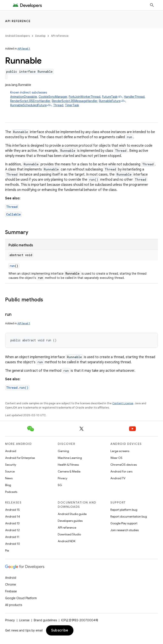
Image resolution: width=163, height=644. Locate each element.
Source (10, 471)
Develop (40, 36)
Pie (7, 550)
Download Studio (69, 534)
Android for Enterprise (20, 458)
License (24, 620)
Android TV (118, 478)
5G (60, 485)
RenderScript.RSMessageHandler (74, 101)
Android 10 (13, 544)
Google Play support (124, 523)
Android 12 (12, 530)
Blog (8, 485)
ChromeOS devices (124, 465)
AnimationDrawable (24, 97)
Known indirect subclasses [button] (84, 99)
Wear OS (116, 458)
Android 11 (12, 537)
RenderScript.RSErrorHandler (30, 101)
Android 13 (12, 523)
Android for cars (121, 471)
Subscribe (60, 630)
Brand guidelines (45, 620)
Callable (13, 214)
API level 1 (24, 49)
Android (11, 451)
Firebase (11, 591)
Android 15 (12, 510)
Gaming (63, 451)
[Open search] (152, 5)
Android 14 (13, 516)
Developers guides (70, 521)
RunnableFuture (110, 101)
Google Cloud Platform (21, 598)
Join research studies (124, 530)
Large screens (120, 451)
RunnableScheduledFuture (28, 105)
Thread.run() (17, 388)
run (12, 266)
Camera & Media (69, 471)
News (9, 478)
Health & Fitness (68, 465)
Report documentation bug (129, 516)
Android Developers (17, 36)
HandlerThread (134, 97)
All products (14, 605)
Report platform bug (124, 510)
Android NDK (67, 541)
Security (11, 465)
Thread (58, 105)
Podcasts (11, 492)
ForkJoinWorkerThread (85, 97)
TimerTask (72, 105)
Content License (123, 403)
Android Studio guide (72, 514)
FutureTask (110, 97)
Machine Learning (70, 458)
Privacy (63, 478)
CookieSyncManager (53, 97)
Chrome (11, 584)
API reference (18, 21)
